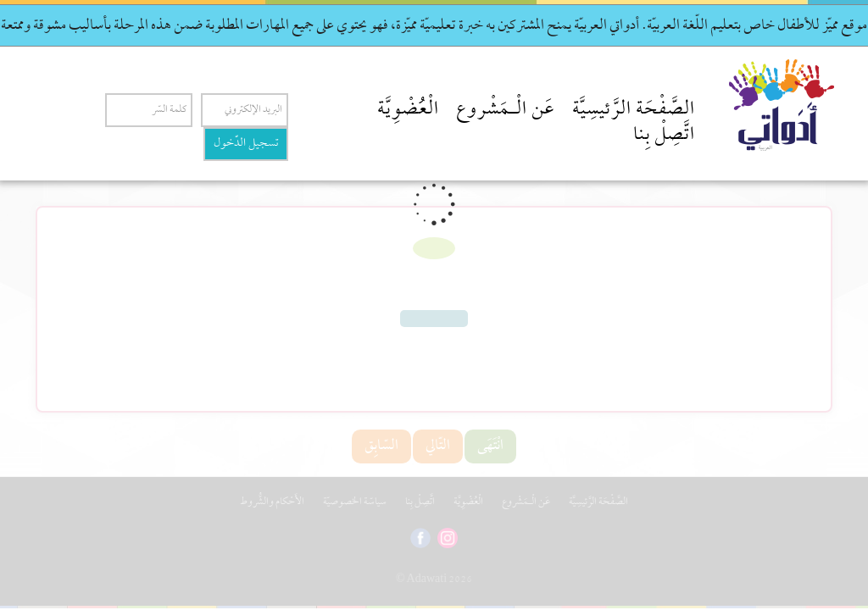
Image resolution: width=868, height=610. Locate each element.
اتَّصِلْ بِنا (664, 136)
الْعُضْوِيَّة (408, 110)
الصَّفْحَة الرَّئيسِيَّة (634, 110)
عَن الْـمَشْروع (506, 110)
